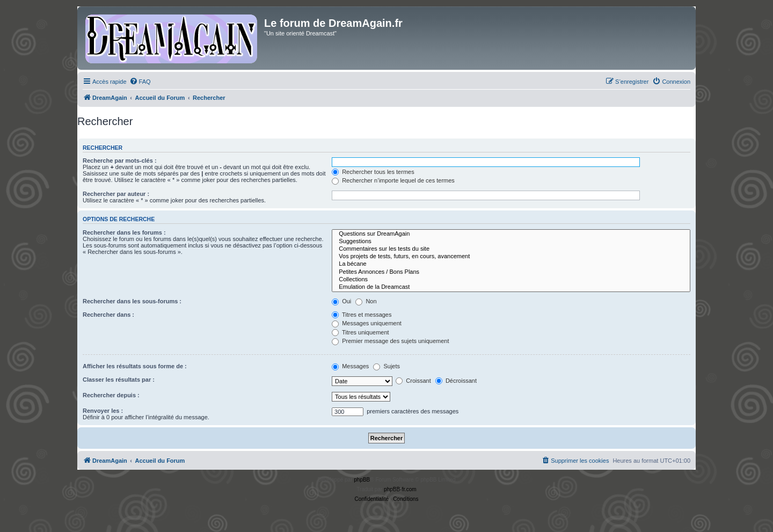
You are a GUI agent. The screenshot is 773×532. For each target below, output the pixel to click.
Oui (341, 301)
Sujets (386, 366)
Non (366, 301)
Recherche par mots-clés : (120, 161)
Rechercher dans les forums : (124, 232)
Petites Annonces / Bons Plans (511, 272)
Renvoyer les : (103, 411)
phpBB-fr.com (400, 489)
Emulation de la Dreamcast (511, 287)
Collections (511, 280)
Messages (350, 366)
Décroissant (456, 381)
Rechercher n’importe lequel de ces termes (393, 180)
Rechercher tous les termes (373, 172)
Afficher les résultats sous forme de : (135, 366)
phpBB (362, 480)
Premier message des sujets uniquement (390, 341)
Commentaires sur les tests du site (511, 249)
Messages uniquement (367, 323)
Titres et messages (362, 315)
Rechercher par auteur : (116, 194)
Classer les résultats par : (119, 380)
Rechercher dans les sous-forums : (132, 301)
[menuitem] (140, 82)
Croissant (413, 381)
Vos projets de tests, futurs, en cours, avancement (511, 257)
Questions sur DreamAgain (511, 234)
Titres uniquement (360, 332)
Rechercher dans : (108, 315)
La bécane (511, 264)
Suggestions (511, 242)
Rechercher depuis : (111, 395)
